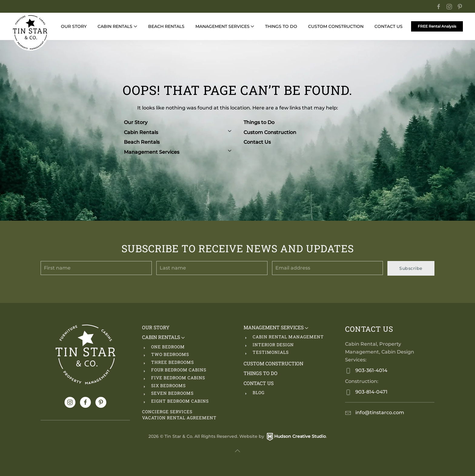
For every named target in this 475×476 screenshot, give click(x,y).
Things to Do (259, 122)
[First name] (96, 268)
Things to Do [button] (281, 26)
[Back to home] (30, 32)
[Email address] (328, 268)
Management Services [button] (225, 26)
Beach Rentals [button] (166, 26)
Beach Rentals (142, 142)
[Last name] (212, 268)
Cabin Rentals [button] (117, 26)
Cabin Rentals (178, 132)
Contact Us (257, 142)
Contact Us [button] (389, 26)
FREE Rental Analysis (437, 26)
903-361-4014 (371, 370)
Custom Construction (336, 26)
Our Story (74, 26)
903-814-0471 (371, 392)
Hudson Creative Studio (300, 436)
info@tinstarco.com (379, 412)
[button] (237, 451)
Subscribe (411, 268)
